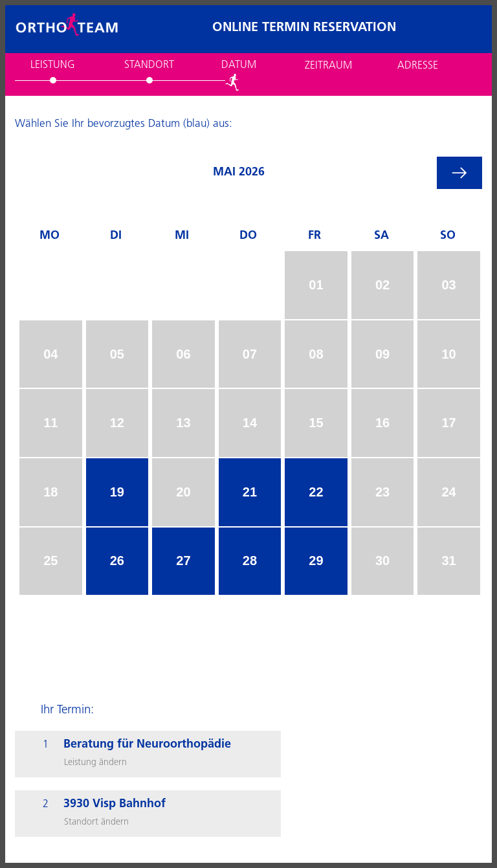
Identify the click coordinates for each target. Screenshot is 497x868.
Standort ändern (96, 822)
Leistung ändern (95, 763)
